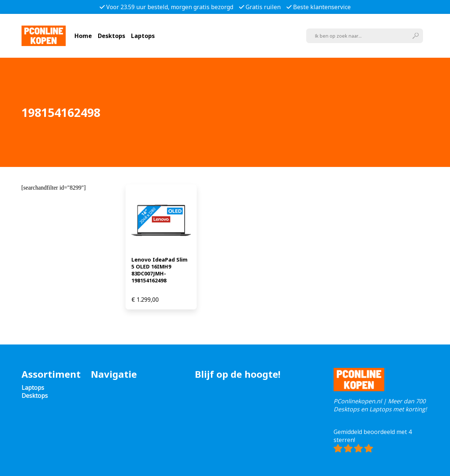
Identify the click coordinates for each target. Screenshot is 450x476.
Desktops (111, 36)
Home (83, 36)
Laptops (143, 36)
